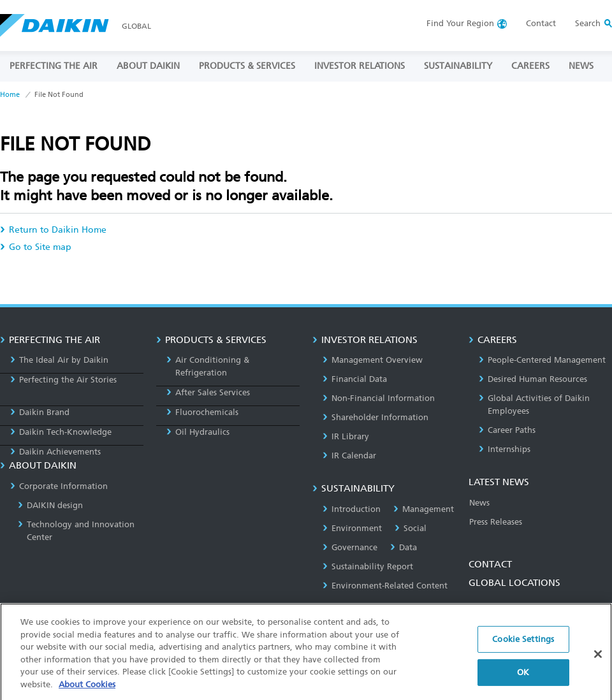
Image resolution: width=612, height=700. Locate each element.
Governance (350, 547)
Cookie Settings (523, 647)
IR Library (346, 436)
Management (424, 509)
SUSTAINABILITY (458, 66)
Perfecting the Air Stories (63, 380)
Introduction (352, 509)
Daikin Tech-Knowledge (61, 432)
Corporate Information (59, 486)
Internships (505, 449)
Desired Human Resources (533, 379)
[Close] (598, 662)
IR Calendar (349, 456)
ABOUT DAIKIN (148, 66)
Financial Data (355, 379)
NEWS (581, 66)
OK (523, 679)
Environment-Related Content (385, 586)
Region (460, 23)
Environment (352, 528)
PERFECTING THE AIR (54, 66)
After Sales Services (208, 392)
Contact (541, 23)
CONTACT (490, 564)
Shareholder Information (375, 417)
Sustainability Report (368, 566)
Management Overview (373, 360)
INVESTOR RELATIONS (360, 66)
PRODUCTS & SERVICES (247, 66)
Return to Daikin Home (53, 230)
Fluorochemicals (202, 412)
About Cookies (87, 691)
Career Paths (507, 430)
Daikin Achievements (55, 452)
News (479, 503)
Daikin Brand (40, 412)
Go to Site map (36, 247)
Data (404, 547)
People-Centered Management (542, 360)
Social (411, 528)
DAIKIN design (50, 505)
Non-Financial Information (379, 398)
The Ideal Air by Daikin (59, 360)
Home (10, 95)
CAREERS (530, 66)
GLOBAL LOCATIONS (514, 583)
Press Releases (496, 522)
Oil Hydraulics (198, 432)
